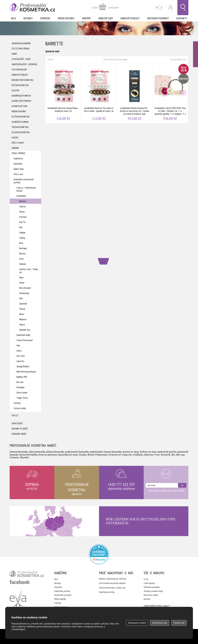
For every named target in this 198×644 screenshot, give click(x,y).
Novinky (28, 18)
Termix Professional (25, 340)
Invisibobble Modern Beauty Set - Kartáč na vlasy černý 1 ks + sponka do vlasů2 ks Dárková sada (135, 93)
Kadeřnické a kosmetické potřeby (24, 181)
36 (185, 59)
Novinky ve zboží (20, 429)
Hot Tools (21, 356)
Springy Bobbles (23, 366)
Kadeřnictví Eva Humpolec (18, 600)
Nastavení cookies (151, 595)
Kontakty (182, 18)
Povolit (179, 623)
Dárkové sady (106, 18)
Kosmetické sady (20, 106)
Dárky (14, 54)
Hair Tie (22, 222)
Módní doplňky (66, 18)
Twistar (22, 309)
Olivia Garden (22, 393)
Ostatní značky (20, 408)
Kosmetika (18, 164)
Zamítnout (160, 623)
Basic (21, 243)
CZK (159, 8)
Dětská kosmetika (20, 85)
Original (22, 233)
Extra (21, 259)
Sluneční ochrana (20, 122)
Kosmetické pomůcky (22, 101)
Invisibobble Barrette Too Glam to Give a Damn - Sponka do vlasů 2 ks (99, 93)
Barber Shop (19, 169)
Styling (22, 238)
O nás (146, 579)
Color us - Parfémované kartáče (26, 189)
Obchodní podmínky (158, 18)
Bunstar (22, 253)
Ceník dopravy (149, 583)
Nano (21, 277)
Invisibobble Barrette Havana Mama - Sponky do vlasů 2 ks (63, 93)
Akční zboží (17, 423)
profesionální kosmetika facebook (20, 582)
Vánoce (22, 325)
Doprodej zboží (19, 434)
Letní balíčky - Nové (21, 59)
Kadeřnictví (18, 158)
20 (179, 59)
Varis (18, 345)
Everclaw (23, 217)
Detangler (20, 387)
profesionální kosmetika (27, 574)
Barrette (23, 201)
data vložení (118, 59)
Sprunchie (23, 304)
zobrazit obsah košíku (105, 8)
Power (22, 283)
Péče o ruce (18, 174)
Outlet (15, 415)
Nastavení (137, 623)
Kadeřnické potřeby (62, 591)
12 (182, 59)
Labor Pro (20, 361)
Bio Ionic (20, 382)
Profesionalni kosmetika (99, 554)
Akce (13, 18)
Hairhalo (23, 264)
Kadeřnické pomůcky (21, 96)
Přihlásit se (170, 8)
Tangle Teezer (22, 398)
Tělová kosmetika (20, 127)
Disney (22, 212)
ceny (125, 59)
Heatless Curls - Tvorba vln (29, 271)
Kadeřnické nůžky (23, 335)
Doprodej (45, 18)
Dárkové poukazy (130, 18)
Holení (15, 138)
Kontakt (147, 599)
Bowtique (23, 248)
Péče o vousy (18, 143)
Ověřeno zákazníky (196, 54)
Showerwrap (24, 293)
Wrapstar (23, 319)
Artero (19, 351)
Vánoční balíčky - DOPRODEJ (24, 64)
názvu (111, 59)
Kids (21, 227)
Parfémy (86, 18)
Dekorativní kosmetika (23, 80)
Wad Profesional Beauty (26, 372)
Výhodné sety (25, 330)
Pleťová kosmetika (21, 117)
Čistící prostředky (21, 49)
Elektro (15, 90)
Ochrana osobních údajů (153, 591)
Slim (21, 298)
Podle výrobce (19, 153)
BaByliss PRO (22, 377)
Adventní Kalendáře (21, 43)
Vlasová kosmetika (21, 132)
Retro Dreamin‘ (25, 288)
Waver (22, 314)
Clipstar (22, 206)
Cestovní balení (19, 70)
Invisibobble (21, 196)
